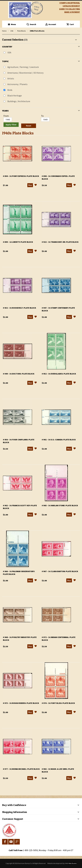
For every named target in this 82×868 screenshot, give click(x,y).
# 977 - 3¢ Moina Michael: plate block (21, 769)
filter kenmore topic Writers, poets (4, 34)
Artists (11, 78)
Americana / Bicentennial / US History (25, 73)
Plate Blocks (22, 31)
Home (4, 31)
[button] (36, 185)
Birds (10, 90)
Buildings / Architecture (19, 101)
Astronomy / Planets (17, 84)
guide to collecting (70, 9)
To (42, 116)
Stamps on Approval (70, 3)
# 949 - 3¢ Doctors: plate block (19, 374)
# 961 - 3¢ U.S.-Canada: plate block (59, 440)
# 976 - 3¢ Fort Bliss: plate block (58, 703)
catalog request (71, 6)
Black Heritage (15, 96)
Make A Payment (72, 12)
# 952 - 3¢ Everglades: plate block (59, 374)
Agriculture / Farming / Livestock (23, 67)
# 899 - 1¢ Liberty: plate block (18, 242)
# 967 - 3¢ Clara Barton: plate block (60, 571)
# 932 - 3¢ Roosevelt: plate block (19, 308)
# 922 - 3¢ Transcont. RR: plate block (60, 242)
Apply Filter (11, 125)
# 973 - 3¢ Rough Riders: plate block (21, 703)
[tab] (41, 82)
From (6, 116)
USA (12, 31)
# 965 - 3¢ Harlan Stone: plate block (60, 505)
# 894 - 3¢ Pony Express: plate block (21, 176)
